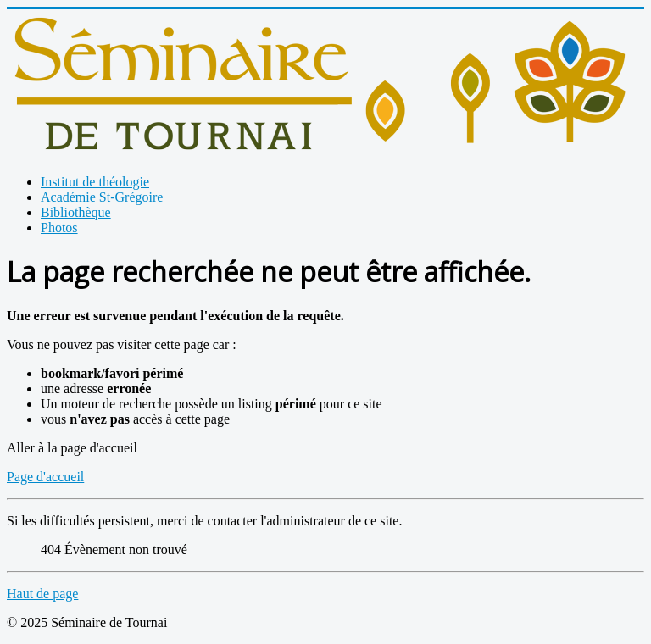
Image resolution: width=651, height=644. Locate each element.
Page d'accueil (45, 477)
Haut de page (42, 594)
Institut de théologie (95, 182)
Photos (59, 228)
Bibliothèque (76, 212)
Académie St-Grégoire (102, 197)
